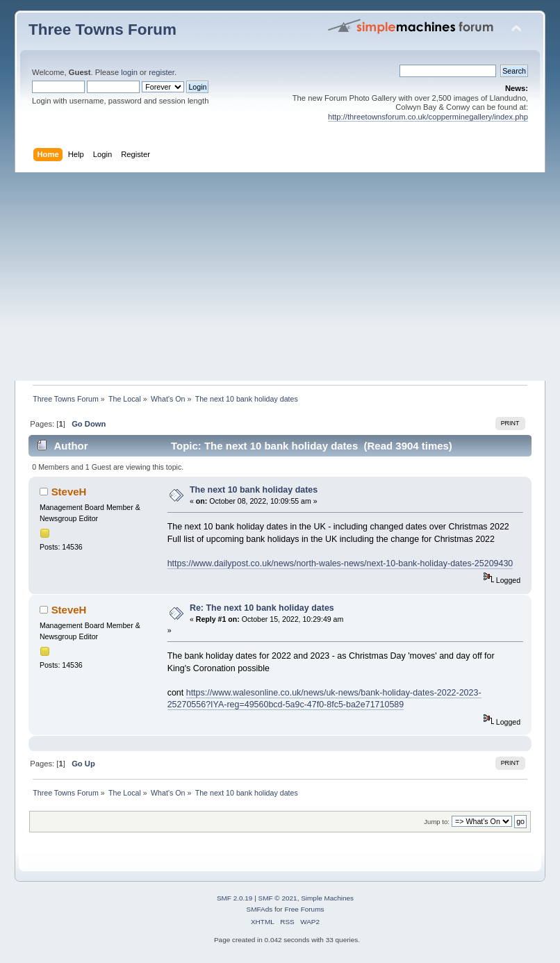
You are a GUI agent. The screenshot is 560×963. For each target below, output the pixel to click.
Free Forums (304, 909)
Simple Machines (327, 898)
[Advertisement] (280, 277)
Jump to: (437, 822)
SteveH (69, 492)
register (162, 72)
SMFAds (260, 909)
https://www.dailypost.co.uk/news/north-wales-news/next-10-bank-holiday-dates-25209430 (340, 563)
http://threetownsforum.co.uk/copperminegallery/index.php (428, 117)
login (129, 72)
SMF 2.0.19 (235, 898)
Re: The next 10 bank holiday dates (262, 608)
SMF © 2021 (278, 898)
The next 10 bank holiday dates (254, 490)
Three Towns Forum (102, 30)
